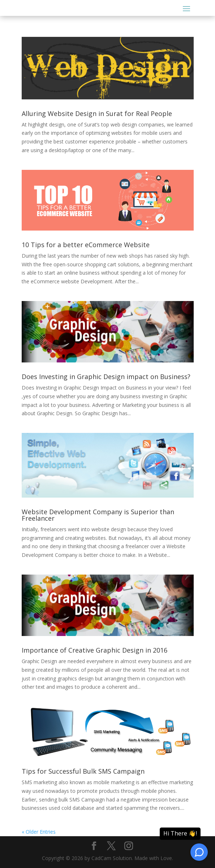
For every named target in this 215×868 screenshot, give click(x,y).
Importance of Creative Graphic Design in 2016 (94, 650)
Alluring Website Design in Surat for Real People (97, 113)
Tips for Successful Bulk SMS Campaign (83, 771)
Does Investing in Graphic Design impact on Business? (106, 377)
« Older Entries (39, 832)
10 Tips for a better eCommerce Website (86, 245)
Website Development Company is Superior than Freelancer (98, 515)
